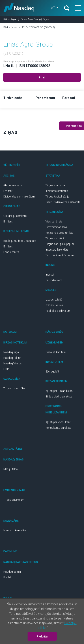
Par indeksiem (54, 280)
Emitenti (8, 191)
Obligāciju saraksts (15, 216)
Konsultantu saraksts (58, 428)
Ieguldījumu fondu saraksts (20, 241)
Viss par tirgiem (55, 222)
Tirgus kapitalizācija (57, 197)
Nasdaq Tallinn (12, 358)
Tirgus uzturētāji (55, 238)
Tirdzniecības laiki (56, 227)
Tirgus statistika (55, 185)
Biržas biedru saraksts (59, 397)
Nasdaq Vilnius (13, 364)
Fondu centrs (11, 252)
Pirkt (42, 78)
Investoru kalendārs (57, 250)
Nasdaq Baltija (12, 572)
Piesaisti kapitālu (56, 352)
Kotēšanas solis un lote (59, 233)
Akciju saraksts (13, 185)
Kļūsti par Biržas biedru (59, 391)
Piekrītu (42, 637)
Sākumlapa (10, 19)
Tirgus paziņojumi (14, 500)
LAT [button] (53, 8)
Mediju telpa (11, 469)
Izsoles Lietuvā (54, 305)
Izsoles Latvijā (54, 300)
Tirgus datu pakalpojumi (60, 244)
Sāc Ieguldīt (52, 372)
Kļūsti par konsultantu (59, 422)
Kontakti (8, 577)
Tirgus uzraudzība (14, 388)
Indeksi (50, 275)
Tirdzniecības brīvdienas (60, 255)
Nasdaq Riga (11, 352)
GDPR (7, 369)
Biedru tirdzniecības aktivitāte (63, 202)
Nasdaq (19, 8)
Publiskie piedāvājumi (58, 311)
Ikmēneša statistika (57, 191)
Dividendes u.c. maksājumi (19, 197)
